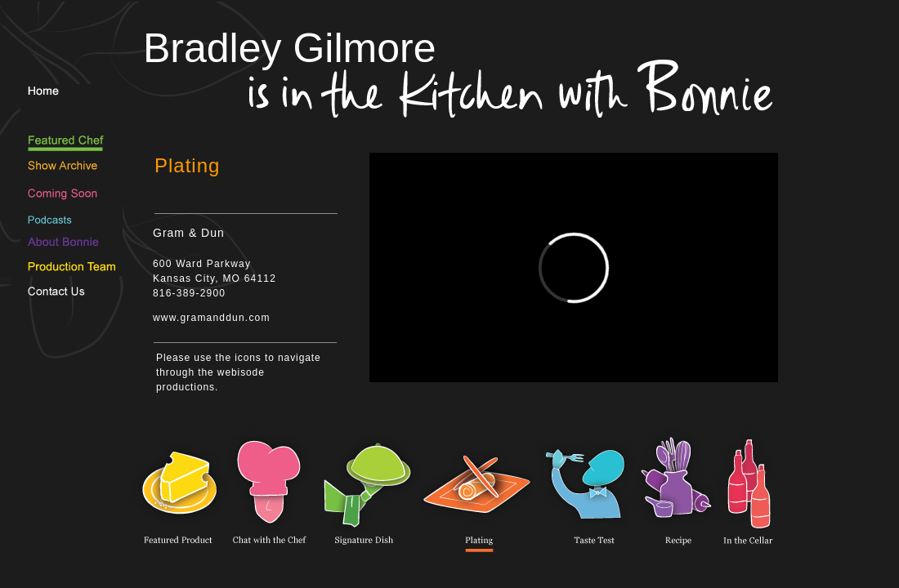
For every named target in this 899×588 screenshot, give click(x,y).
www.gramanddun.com (212, 318)
